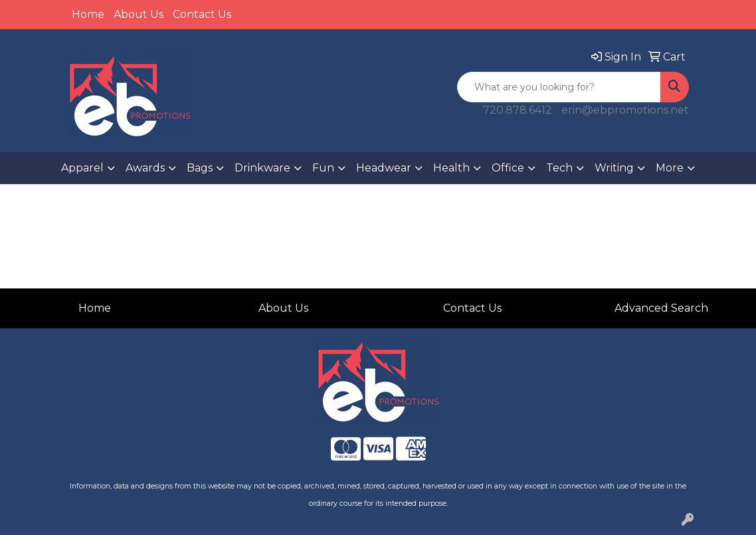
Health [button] (451, 168)
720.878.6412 (518, 110)
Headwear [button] (384, 168)
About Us (139, 14)
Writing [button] (614, 168)
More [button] (670, 168)
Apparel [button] (82, 168)
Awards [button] (145, 168)
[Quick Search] (559, 87)
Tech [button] (559, 168)
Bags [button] (200, 168)
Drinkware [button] (262, 168)
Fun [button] (323, 168)
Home (88, 14)
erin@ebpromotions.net (625, 110)
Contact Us (202, 14)
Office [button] (508, 168)
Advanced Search (661, 308)
